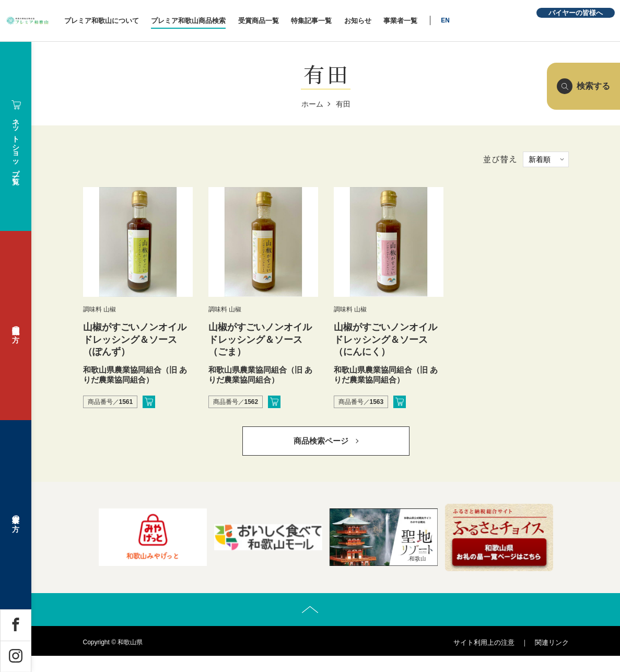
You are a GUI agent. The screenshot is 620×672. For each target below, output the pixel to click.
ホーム (312, 104)
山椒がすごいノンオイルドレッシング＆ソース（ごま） (260, 339)
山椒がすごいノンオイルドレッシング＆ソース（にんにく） (385, 339)
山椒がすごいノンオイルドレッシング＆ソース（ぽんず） (135, 339)
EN (502, 20)
